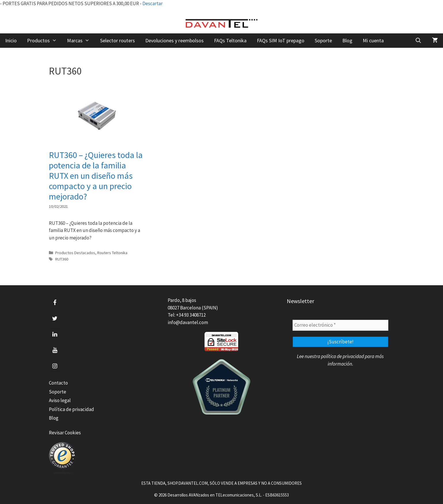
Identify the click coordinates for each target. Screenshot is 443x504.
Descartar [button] (152, 3)
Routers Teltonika (112, 253)
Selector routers (118, 40)
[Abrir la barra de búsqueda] (418, 41)
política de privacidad (342, 356)
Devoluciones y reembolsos (174, 40)
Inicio (11, 40)
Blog (347, 40)
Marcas (81, 41)
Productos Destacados (75, 253)
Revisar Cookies (65, 433)
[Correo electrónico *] (340, 325)
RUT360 (62, 259)
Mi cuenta (373, 40)
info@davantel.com (188, 322)
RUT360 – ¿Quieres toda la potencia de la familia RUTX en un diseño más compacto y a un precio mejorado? (96, 176)
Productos (44, 41)
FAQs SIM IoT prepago (281, 40)
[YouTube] (55, 350)
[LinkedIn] (55, 334)
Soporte (323, 40)
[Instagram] (55, 366)
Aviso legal (60, 400)
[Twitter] (55, 319)
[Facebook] (55, 303)
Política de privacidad (71, 409)
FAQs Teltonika (230, 40)
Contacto (58, 383)
